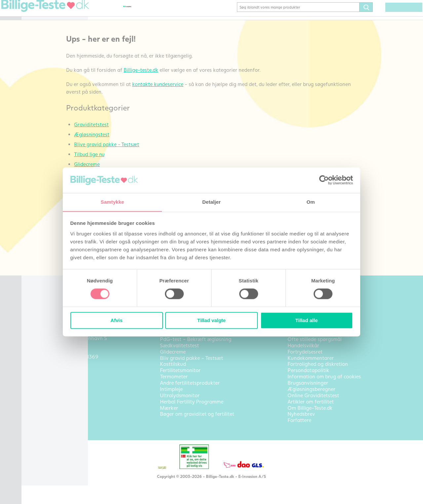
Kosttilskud (44, 99)
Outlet (38, 184)
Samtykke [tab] (113, 202)
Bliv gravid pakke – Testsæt (53, 56)
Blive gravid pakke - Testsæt (156, 154)
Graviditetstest (48, 23)
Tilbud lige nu (139, 164)
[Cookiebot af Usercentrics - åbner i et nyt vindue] (324, 180)
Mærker (40, 193)
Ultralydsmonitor (51, 164)
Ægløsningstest (49, 33)
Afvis (116, 321)
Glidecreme (44, 89)
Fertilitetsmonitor (51, 108)
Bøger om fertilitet (53, 174)
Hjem (37, 14)
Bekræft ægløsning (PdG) (60, 43)
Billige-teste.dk (191, 79)
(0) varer (394, 17)
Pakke (38, 79)
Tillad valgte (211, 321)
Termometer (45, 128)
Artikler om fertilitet (54, 217)
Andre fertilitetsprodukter (53, 141)
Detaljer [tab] (211, 202)
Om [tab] (310, 202)
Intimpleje (42, 154)
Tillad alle (306, 321)
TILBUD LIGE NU (51, 69)
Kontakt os (43, 227)
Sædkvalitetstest (50, 118)
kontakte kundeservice (208, 94)
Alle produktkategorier (57, 203)
